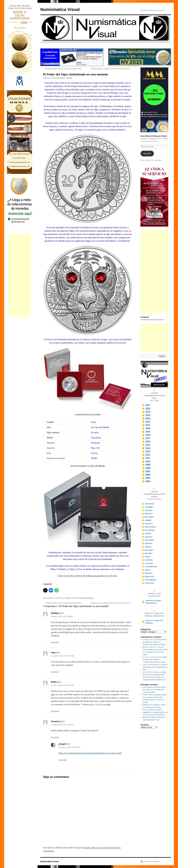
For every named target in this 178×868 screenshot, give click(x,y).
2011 (146, 458)
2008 (146, 468)
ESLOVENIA (148, 530)
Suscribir (147, 153)
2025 (146, 412)
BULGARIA (148, 517)
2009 (146, 465)
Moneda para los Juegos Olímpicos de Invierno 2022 (112, 69)
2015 (146, 445)
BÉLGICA (147, 514)
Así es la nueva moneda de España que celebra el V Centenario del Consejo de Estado (155, 642)
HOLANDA (148, 550)
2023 (146, 418)
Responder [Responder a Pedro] (55, 711)
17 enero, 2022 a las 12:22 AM (62, 656)
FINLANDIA (148, 540)
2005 (146, 478)
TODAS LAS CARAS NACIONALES (151, 602)
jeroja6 (70, 78)
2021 (146, 425)
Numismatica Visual (60, 9)
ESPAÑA (147, 534)
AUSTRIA (147, 510)
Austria (68, 598)
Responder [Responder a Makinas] (55, 642)
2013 (146, 451)
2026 (146, 409)
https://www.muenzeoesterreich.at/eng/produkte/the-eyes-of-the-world (90, 753)
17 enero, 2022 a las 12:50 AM (62, 685)
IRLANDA (147, 553)
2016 (146, 442)
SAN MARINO (149, 580)
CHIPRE (147, 520)
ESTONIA (147, 537)
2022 (146, 422)
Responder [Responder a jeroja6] (63, 760)
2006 (146, 475)
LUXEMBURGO (150, 567)
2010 (146, 462)
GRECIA (147, 547)
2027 (146, 405)
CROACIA (147, 524)
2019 (146, 432)
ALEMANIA (148, 504)
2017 (146, 438)
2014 (146, 448)
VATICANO (148, 583)
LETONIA (147, 560)
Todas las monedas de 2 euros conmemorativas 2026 (155, 667)
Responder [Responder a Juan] (55, 672)
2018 (146, 435)
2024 (146, 415)
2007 (146, 471)
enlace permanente (87, 598)
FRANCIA (147, 543)
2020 (146, 428)
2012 (146, 455)
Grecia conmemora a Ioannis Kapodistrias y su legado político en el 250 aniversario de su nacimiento (155, 712)
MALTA (146, 570)
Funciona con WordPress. (152, 861)
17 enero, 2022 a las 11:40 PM (62, 725)
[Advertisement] (19, 275)
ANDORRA (148, 507)
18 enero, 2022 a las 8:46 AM (70, 747)
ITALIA (146, 557)
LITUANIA (148, 563)
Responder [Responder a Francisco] (55, 737)
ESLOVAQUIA (149, 527)
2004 (146, 481)
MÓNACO (147, 573)
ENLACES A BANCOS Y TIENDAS (153, 622)
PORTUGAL (148, 577)
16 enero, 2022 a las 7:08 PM (62, 616)
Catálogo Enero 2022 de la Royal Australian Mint (62, 69)
